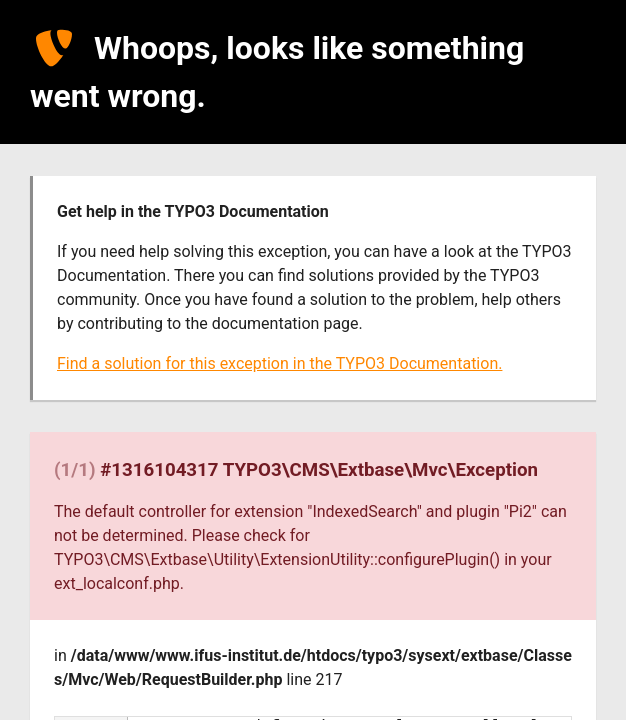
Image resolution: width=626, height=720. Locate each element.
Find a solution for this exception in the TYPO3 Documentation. (279, 363)
